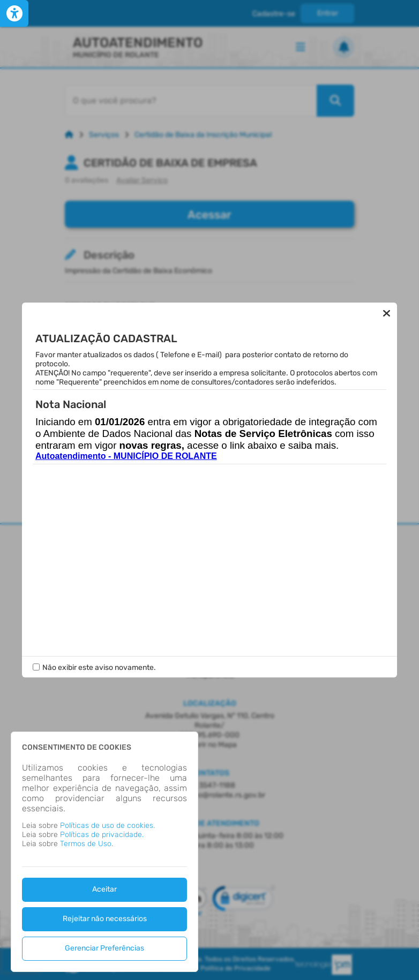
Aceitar (104, 889)
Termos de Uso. (87, 844)
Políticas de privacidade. (102, 835)
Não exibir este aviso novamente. (99, 668)
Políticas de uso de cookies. (107, 826)
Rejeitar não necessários (105, 919)
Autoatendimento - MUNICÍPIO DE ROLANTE (126, 456)
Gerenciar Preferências (104, 948)
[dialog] (104, 852)
